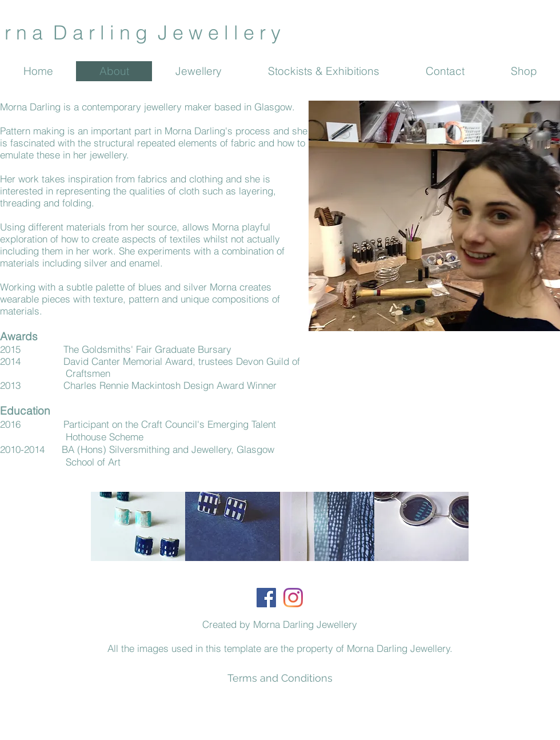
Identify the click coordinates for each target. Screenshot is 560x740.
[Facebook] (266, 598)
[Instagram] (293, 598)
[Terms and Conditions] (280, 678)
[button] (138, 526)
